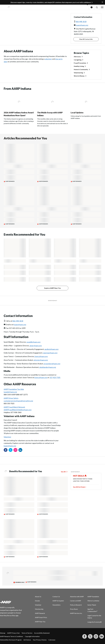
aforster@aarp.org (41, 360)
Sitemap (3, 633)
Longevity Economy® (95, 622)
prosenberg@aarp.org (52, 364)
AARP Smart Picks (41, 617)
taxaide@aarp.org (10, 392)
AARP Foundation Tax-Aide (14, 389)
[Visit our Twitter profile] (11, 450)
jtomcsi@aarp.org (41, 356)
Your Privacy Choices (40, 640)
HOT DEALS (79, 476)
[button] (97, 7)
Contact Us (56, 597)
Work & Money (79, 76)
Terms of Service (27, 633)
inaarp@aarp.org (82, 25)
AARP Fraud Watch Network (14, 407)
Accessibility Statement (42, 633)
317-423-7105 (55, 377)
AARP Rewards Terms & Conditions (12, 636)
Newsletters (57, 605)
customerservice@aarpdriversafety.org (18, 401)
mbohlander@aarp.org (48, 367)
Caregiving (78, 60)
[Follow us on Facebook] (6, 450)
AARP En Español (58, 601)
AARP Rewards (40, 613)
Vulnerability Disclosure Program (11, 640)
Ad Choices (27, 640)
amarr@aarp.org (36, 346)
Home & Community (81, 69)
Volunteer (7, 437)
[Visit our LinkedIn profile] (20, 450)
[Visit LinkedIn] (102, 636)
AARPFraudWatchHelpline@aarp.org (18, 410)
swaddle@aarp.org (33, 342)
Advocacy (77, 57)
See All (63, 472)
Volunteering (78, 73)
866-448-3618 (81, 22)
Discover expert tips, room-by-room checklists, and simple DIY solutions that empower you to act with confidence (51, 2)
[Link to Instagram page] (15, 450)
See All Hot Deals (79, 487)
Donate (37, 601)
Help (92, 7)
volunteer (48, 59)
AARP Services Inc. (76, 613)
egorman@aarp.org (50, 353)
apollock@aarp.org (51, 349)
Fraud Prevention (80, 63)
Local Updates (77, 113)
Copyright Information (32, 636)
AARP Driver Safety (11, 398)
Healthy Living (79, 66)
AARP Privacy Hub (13, 633)
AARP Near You (40, 622)
